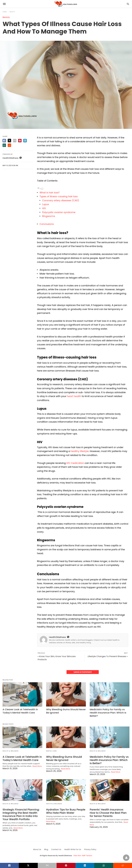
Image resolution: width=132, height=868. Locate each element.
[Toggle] (42, 189)
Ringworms (49, 216)
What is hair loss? (50, 193)
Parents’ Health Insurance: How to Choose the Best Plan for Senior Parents (108, 813)
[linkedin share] (25, 141)
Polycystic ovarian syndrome (59, 212)
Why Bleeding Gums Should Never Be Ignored (64, 758)
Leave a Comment (83, 672)
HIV (44, 208)
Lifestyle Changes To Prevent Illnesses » (108, 656)
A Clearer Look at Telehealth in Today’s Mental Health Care (20, 711)
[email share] (15, 141)
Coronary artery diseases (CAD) (61, 200)
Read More (37, 766)
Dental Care (51, 751)
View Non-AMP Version (83, 856)
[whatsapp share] (4, 145)
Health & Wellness (11, 751)
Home (5, 12)
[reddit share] (9, 145)
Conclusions (47, 224)
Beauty (13, 12)
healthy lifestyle (80, 451)
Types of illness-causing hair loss (59, 196)
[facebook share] (4, 141)
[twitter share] (9, 141)
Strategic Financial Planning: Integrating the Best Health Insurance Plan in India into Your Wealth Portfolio (21, 814)
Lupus (46, 204)
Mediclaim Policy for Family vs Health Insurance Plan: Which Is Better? (108, 713)
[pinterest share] (20, 141)
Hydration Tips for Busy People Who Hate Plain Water (66, 811)
